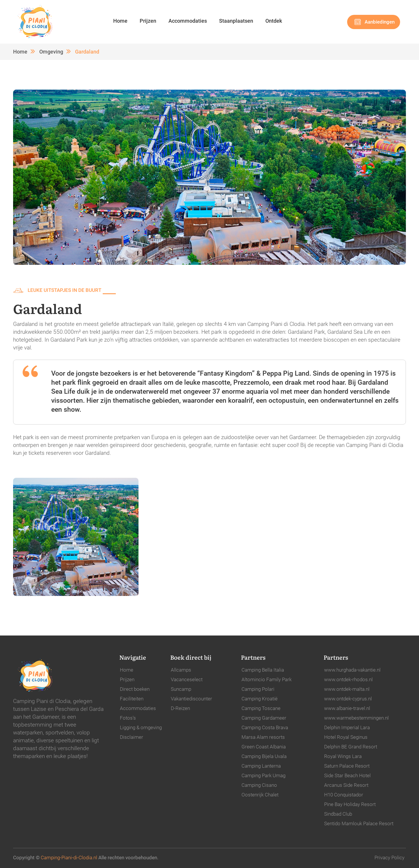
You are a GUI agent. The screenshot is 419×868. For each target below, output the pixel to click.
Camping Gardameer (264, 718)
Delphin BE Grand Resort (351, 747)
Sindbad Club (338, 814)
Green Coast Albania (264, 747)
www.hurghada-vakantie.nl (352, 670)
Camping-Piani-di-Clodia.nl (69, 858)
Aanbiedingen (380, 22)
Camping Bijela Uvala (264, 756)
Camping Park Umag (263, 775)
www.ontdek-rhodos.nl (348, 679)
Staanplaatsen (236, 21)
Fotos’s (128, 718)
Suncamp (181, 689)
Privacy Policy (389, 858)
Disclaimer (132, 737)
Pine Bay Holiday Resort (350, 804)
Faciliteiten (132, 699)
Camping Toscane (261, 708)
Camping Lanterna (261, 766)
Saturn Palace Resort (347, 766)
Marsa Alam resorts (263, 737)
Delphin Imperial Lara (347, 727)
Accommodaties (188, 21)
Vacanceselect (187, 679)
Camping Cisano (259, 785)
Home (120, 21)
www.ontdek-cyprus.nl (348, 699)
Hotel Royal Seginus (346, 737)
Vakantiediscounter (191, 699)
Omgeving (51, 52)
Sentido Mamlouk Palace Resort (359, 823)
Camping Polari (258, 689)
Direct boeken (135, 689)
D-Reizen (180, 708)
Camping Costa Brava (265, 727)
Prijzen (148, 21)
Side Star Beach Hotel (347, 775)
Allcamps (181, 670)
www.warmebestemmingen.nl (356, 718)
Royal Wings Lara (343, 756)
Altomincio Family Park (267, 679)
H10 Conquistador (344, 795)
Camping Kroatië (260, 699)
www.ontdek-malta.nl (347, 689)
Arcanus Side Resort (346, 785)
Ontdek (274, 21)
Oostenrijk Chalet (260, 795)
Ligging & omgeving (141, 727)
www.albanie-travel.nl (347, 708)
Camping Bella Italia (263, 670)
